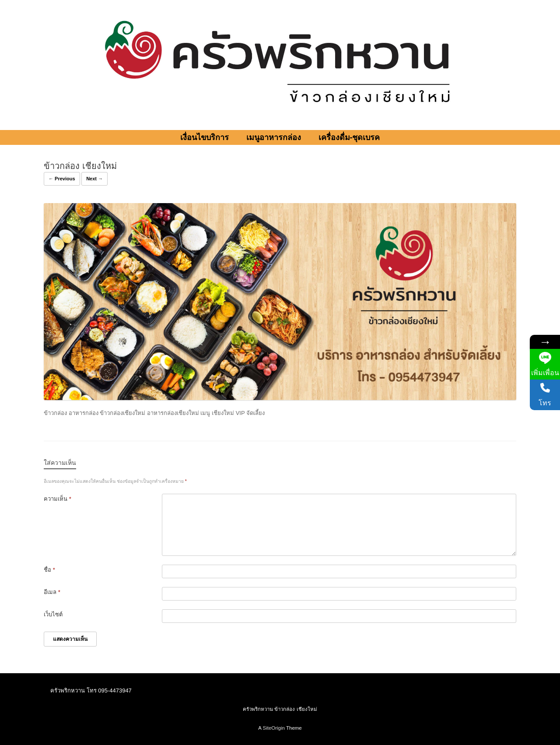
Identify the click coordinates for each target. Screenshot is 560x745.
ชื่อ (49, 570)
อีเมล (52, 592)
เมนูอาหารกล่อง (274, 137)
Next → (94, 179)
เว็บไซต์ (53, 614)
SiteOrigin (274, 728)
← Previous (62, 179)
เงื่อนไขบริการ (205, 137)
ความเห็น (58, 499)
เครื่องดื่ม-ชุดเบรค (349, 137)
